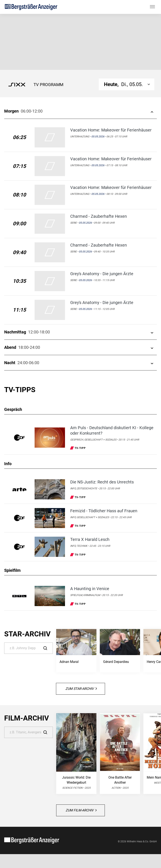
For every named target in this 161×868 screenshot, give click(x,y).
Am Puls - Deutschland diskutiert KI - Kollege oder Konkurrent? (112, 430)
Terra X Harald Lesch (90, 539)
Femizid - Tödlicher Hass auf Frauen (104, 511)
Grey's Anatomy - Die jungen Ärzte (102, 274)
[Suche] (29, 648)
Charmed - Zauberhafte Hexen (99, 216)
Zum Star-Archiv (81, 689)
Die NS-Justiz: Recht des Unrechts (102, 482)
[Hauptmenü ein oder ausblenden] (152, 7)
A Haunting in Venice (90, 589)
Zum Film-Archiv (81, 810)
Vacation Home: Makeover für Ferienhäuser (111, 130)
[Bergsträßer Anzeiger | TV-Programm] (31, 7)
